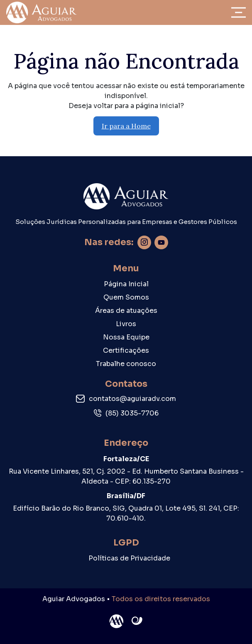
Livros (126, 324)
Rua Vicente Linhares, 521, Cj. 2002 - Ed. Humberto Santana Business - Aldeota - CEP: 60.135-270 (126, 476)
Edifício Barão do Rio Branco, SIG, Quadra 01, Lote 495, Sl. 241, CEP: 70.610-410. (126, 513)
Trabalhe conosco (126, 364)
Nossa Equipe (126, 337)
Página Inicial (126, 284)
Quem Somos (126, 297)
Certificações (126, 350)
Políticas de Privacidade (129, 558)
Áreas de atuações (126, 311)
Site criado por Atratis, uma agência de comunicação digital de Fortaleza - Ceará (137, 621)
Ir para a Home (126, 126)
